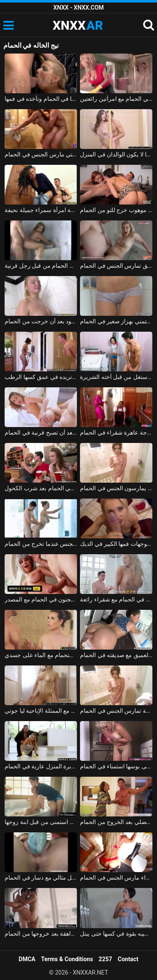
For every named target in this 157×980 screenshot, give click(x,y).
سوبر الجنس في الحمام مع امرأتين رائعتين (116, 99)
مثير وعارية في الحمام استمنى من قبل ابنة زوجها (41, 822)
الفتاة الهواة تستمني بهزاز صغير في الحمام (116, 321)
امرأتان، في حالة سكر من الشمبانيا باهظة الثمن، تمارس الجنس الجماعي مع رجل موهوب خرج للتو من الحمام (116, 210)
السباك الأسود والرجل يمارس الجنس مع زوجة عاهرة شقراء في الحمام (116, 432)
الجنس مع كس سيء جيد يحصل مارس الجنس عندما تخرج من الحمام (41, 544)
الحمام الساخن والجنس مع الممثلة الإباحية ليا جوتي (41, 711)
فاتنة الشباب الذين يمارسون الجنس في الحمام (116, 488)
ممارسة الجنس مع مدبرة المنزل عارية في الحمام (41, 766)
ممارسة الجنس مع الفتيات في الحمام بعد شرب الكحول (41, 488)
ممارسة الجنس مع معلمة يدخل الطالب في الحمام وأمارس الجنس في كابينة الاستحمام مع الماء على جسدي (41, 655)
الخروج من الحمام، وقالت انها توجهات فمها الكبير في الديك (116, 544)
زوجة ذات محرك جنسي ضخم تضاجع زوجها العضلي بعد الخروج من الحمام (116, 822)
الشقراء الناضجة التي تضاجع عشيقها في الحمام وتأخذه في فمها (41, 99)
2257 (106, 959)
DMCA (27, 959)
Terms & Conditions (67, 959)
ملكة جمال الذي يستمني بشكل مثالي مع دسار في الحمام (41, 878)
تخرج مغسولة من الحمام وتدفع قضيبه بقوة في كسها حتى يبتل (116, 934)
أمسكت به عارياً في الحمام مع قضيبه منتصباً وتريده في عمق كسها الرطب (41, 377)
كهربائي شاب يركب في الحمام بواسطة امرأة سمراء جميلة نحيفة (41, 210)
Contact (128, 959)
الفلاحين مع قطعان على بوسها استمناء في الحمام (116, 766)
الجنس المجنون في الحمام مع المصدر (41, 599)
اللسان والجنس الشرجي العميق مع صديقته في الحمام (116, 655)
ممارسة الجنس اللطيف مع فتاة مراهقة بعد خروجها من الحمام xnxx (41, 934)
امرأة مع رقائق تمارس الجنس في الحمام (116, 266)
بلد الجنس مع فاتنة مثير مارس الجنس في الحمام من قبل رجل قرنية (41, 266)
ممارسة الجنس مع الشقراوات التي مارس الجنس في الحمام (41, 154)
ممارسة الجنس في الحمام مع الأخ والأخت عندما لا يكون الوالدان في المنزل (116, 154)
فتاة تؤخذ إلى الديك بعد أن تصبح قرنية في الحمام (41, 432)
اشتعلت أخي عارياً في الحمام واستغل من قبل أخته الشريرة (116, 377)
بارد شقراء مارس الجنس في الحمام (116, 878)
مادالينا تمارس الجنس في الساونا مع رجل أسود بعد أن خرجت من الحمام (41, 321)
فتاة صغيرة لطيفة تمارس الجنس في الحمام (116, 711)
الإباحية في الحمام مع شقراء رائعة (116, 599)
